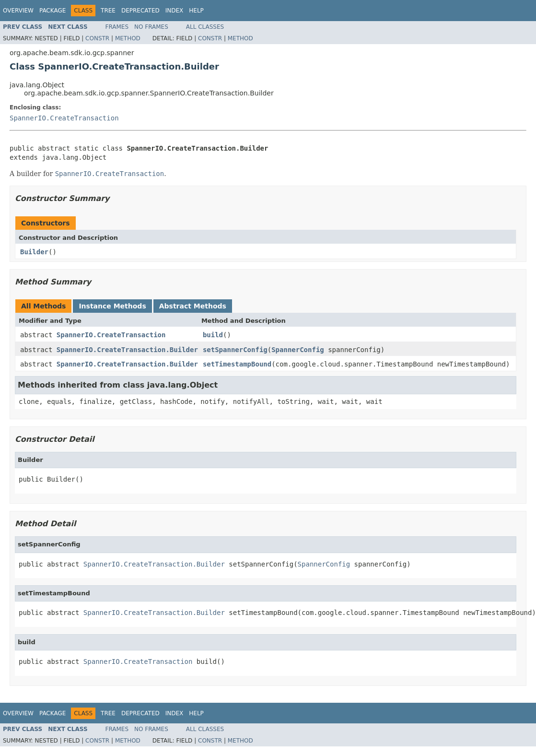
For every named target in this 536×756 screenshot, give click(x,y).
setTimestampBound (237, 364)
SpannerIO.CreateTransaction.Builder (127, 350)
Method (128, 38)
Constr (97, 38)
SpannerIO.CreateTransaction (64, 118)
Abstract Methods (193, 306)
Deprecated (140, 11)
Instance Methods (112, 306)
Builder (34, 252)
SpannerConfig (298, 350)
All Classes (205, 27)
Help (196, 11)
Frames (117, 27)
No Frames (151, 27)
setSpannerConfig (235, 350)
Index (175, 11)
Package (52, 11)
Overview (18, 11)
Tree (108, 11)
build (213, 335)
